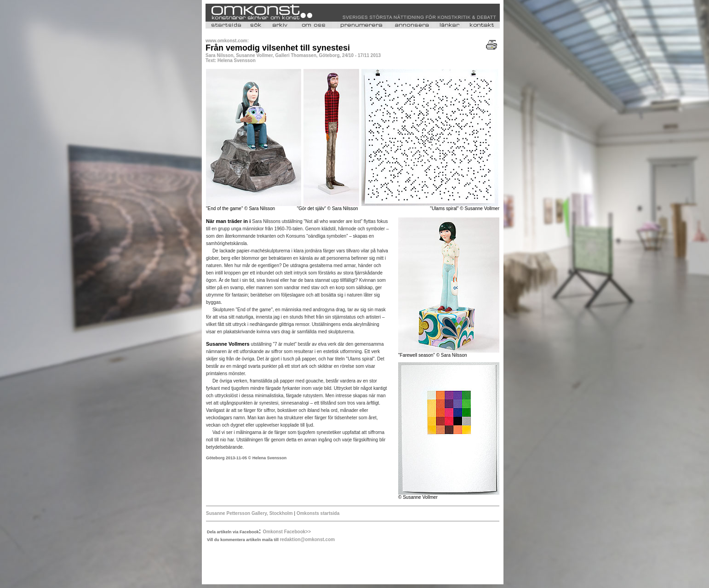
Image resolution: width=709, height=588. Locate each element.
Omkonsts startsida (318, 513)
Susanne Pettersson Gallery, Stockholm (249, 513)
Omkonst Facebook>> (287, 532)
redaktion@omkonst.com (307, 539)
